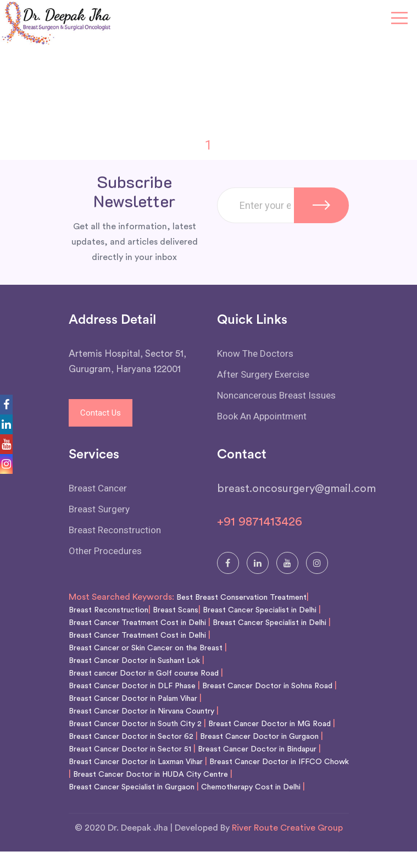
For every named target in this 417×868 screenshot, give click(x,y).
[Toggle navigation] (399, 18)
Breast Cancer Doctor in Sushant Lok (134, 661)
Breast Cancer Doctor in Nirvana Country (141, 711)
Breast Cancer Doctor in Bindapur (257, 749)
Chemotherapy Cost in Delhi (251, 787)
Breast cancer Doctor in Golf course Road (144, 673)
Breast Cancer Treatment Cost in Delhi (137, 623)
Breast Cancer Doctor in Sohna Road (267, 686)
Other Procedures (105, 551)
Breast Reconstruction (115, 530)
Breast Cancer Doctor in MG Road (269, 724)
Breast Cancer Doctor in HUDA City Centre (151, 775)
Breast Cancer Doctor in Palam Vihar (133, 699)
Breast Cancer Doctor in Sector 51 (130, 749)
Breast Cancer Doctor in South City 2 (135, 724)
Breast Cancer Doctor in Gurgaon (259, 737)
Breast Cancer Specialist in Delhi (260, 610)
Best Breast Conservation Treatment (241, 598)
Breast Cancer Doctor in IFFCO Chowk (279, 762)
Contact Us (101, 413)
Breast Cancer (98, 488)
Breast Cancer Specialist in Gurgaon (132, 787)
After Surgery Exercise (263, 374)
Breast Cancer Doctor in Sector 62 (131, 737)
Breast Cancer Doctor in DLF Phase (132, 686)
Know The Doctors (255, 353)
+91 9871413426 (260, 522)
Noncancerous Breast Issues (276, 395)
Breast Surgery (99, 509)
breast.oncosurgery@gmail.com (296, 489)
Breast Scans (176, 610)
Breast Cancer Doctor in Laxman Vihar (136, 762)
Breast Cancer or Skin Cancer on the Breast (146, 648)
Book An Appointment (262, 416)
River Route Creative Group (287, 828)
